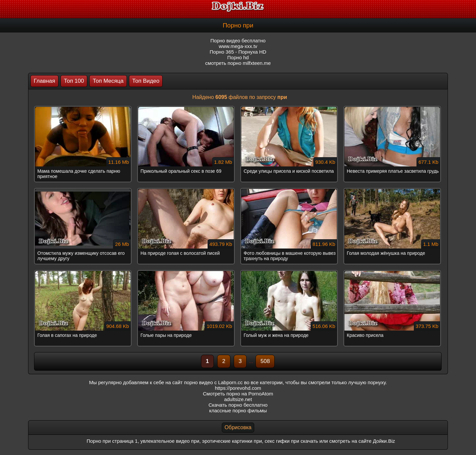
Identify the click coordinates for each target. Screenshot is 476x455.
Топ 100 (74, 81)
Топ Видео (146, 81)
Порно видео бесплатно (238, 41)
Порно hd (238, 57)
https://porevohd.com (238, 388)
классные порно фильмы (238, 410)
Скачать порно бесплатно (238, 405)
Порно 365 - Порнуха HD (238, 52)
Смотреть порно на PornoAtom (238, 394)
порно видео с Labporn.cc (213, 382)
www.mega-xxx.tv (238, 46)
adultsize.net (238, 399)
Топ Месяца (108, 81)
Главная (44, 81)
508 (265, 361)
